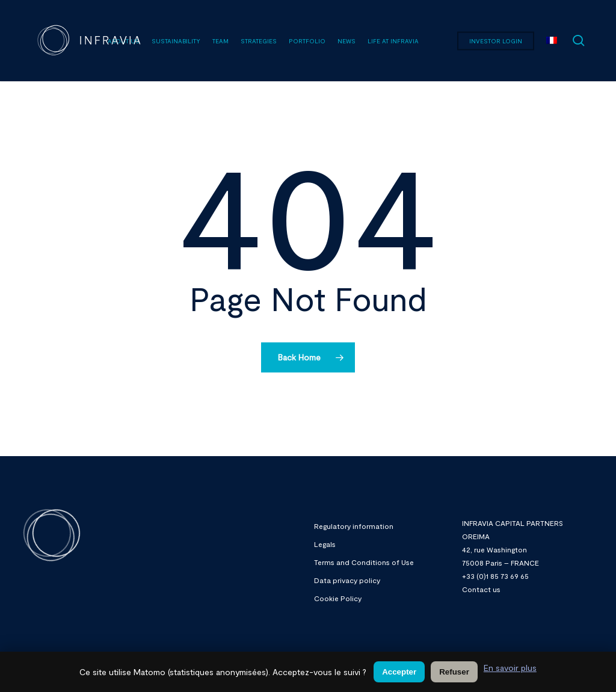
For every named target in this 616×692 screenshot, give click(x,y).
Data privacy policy (347, 580)
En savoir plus (510, 668)
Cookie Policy (338, 598)
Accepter (399, 672)
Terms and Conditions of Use (364, 562)
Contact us (481, 589)
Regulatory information (354, 526)
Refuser (454, 672)
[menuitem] (552, 41)
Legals (325, 544)
